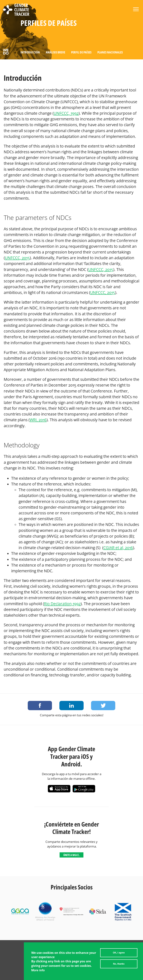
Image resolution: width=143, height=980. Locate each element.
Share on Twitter (103, 706)
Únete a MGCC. (71, 855)
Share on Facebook (40, 706)
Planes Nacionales (110, 52)
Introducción (30, 52)
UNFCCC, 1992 (66, 113)
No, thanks (119, 964)
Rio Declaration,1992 (62, 604)
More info (38, 971)
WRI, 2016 (38, 420)
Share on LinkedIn (71, 706)
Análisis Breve (55, 52)
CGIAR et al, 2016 (118, 548)
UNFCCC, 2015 (17, 258)
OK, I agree (119, 953)
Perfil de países (81, 52)
